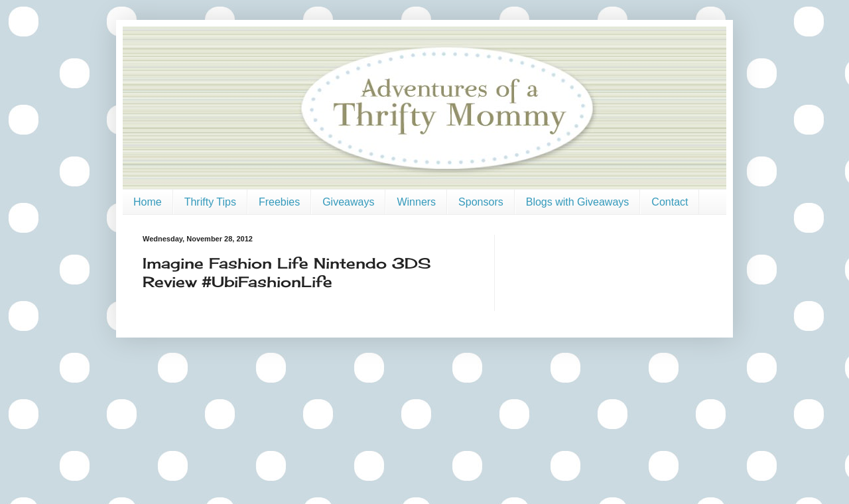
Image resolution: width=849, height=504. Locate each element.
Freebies (279, 202)
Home (148, 202)
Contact (670, 202)
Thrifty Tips (210, 202)
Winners (416, 202)
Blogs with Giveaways (578, 202)
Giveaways (348, 202)
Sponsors (481, 202)
